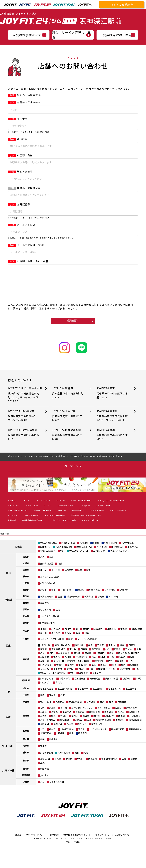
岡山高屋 (53, 745)
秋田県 (26, 582)
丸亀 (86, 759)
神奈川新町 (46, 688)
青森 (51, 563)
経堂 (132, 663)
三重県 (26, 701)
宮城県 (26, 576)
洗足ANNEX (81, 663)
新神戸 (52, 735)
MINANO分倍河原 (106, 675)
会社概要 (18, 841)
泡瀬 (42, 788)
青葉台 (59, 688)
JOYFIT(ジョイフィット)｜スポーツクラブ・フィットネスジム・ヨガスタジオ (79, 844)
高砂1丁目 (45, 765)
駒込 (123, 671)
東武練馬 (44, 675)
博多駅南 (92, 765)
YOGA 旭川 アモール (79, 557)
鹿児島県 (26, 781)
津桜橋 (52, 701)
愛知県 (26, 694)
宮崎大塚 (44, 775)
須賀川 (43, 596)
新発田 (101, 603)
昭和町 (75, 722)
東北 (8, 579)
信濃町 (120, 667)
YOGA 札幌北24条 (49, 549)
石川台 (68, 663)
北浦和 (43, 635)
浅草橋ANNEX (58, 655)
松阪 (63, 701)
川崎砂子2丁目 (47, 685)
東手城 (43, 752)
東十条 (73, 655)
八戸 (42, 563)
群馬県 (26, 629)
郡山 (53, 596)
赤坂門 (69, 765)
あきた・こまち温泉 (50, 583)
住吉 (124, 765)
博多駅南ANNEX (109, 765)
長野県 (26, 609)
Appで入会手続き (121, 5)
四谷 (110, 667)
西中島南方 (131, 714)
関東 (8, 652)
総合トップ (13, 506)
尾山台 (57, 667)
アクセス (48, 512)
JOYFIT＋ (60, 506)
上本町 (43, 722)
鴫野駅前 (109, 718)
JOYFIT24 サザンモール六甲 (25, 401)
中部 (8, 698)
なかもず (82, 730)
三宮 (42, 735)
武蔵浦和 (98, 635)
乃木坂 (100, 651)
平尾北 (58, 765)
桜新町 (122, 663)
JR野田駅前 (135, 722)
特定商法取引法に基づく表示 (76, 841)
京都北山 (60, 708)
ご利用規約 (54, 841)
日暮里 (117, 655)
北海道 (18, 553)
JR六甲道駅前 (67, 735)
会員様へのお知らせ (43, 516)
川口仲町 (56, 635)
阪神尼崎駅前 (135, 735)
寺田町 (64, 722)
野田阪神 (109, 722)
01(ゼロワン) (99, 557)
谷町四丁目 (134, 718)
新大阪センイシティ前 (82, 714)
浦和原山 (111, 635)
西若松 (81, 596)
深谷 (87, 639)
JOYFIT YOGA (43, 506)
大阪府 (26, 722)
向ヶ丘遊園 (95, 685)
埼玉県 (26, 637)
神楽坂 (59, 671)
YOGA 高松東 (64, 759)
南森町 (52, 714)
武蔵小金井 (125, 675)
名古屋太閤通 (47, 695)
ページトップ (73, 472)
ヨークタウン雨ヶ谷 (50, 622)
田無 (137, 675)
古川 (89, 576)
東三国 (64, 714)
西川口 (68, 635)
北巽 (53, 722)
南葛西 (88, 659)
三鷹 (91, 675)
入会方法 (86, 512)
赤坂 (90, 651)
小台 (107, 655)
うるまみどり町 (57, 788)
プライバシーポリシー (36, 841)
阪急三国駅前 (104, 714)
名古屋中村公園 (65, 695)
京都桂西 (122, 708)
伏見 (102, 708)
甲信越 (8, 606)
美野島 (134, 765)
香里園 (70, 730)
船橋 (70, 645)
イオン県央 (114, 603)
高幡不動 (83, 679)
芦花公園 (44, 667)
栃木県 (26, 622)
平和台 (81, 675)
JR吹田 (79, 726)
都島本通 (67, 718)
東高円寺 (83, 671)
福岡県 (26, 767)
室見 (42, 769)
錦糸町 (77, 659)
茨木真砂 (120, 726)
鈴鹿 (42, 701)
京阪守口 (58, 730)
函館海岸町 (46, 553)
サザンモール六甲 (98, 735)
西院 (111, 708)
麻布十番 (79, 651)
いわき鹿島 (94, 596)
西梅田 (121, 722)
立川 (72, 679)
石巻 (80, 576)
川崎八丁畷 (64, 685)
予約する (62, 516)
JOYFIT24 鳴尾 (113, 441)
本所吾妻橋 (64, 659)
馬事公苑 (99, 667)
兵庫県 (26, 737)
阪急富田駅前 (135, 726)
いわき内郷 (110, 596)
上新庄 (43, 718)
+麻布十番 (45, 651)
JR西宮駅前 (46, 739)
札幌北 (96, 549)
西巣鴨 (84, 655)
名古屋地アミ (115, 695)
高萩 (58, 616)
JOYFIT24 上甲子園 (68, 422)
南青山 (112, 651)
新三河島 (96, 655)
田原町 (132, 651)
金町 (51, 659)
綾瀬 (139, 655)
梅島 (42, 659)
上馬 (112, 663)
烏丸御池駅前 (75, 708)
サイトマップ (98, 841)
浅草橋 (43, 655)
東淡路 (54, 718)
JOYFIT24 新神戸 (68, 399)
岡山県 (26, 745)
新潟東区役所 (73, 603)
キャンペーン (14, 512)
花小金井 (97, 679)
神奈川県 (26, 686)
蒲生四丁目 (94, 718)
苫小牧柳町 (102, 553)
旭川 (62, 557)
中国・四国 (8, 752)
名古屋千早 (83, 695)
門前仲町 (100, 659)
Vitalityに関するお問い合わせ (111, 506)
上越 (60, 603)
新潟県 (26, 602)
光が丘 (70, 675)
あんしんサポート (90, 526)
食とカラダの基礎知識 (55, 521)
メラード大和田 (48, 726)
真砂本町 (44, 781)
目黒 (103, 663)
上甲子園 (60, 739)
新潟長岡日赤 (47, 603)
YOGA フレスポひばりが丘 (53, 679)
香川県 (26, 758)
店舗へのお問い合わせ (18, 516)
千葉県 (26, 645)
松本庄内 (44, 609)
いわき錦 (124, 596)
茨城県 (26, 615)
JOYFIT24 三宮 (113, 399)
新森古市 (80, 718)
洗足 (94, 663)
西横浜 (139, 685)
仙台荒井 (56, 576)
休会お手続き (78, 516)
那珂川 (80, 765)
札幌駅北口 (117, 553)
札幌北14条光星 (48, 557)
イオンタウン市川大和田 (52, 645)
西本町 (97, 722)
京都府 (26, 708)
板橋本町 (134, 671)
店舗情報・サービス (67, 512)
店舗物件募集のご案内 (32, 526)
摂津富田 (44, 730)
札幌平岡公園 (110, 549)
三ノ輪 (128, 655)
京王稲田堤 (80, 685)
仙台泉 (43, 576)
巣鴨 (114, 671)
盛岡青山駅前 (47, 570)
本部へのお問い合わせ (81, 506)
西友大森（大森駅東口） (130, 659)
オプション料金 (97, 516)
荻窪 (94, 671)
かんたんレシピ (32, 521)
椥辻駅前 (91, 708)
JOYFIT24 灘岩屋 (113, 422)
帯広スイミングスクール (122, 557)
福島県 (26, 596)
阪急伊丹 (83, 739)
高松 (77, 759)
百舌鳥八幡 (97, 730)
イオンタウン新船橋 (87, 645)
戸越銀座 (44, 663)
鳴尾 (71, 739)
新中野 (71, 671)
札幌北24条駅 (68, 549)
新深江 (121, 718)
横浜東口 (127, 685)
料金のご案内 (32, 512)
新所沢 (68, 639)
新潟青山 (88, 603)
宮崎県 (26, 775)
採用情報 (12, 526)
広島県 (26, 752)
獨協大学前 (137, 635)
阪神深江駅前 (118, 735)
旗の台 (57, 663)
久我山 (104, 671)
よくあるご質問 (103, 512)
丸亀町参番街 (47, 759)
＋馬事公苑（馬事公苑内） (77, 667)
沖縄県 (26, 788)
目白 (131, 667)
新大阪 (118, 714)
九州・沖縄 (8, 776)
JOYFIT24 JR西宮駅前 (24, 422)
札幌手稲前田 (128, 549)
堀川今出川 (46, 708)
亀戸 (111, 659)
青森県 (26, 563)
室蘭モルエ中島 (84, 553)
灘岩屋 (81, 735)
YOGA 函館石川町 (64, 553)
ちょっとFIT (13, 521)
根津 (122, 651)
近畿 (8, 723)
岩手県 (26, 569)
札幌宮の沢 (133, 553)
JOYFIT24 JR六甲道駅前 (24, 441)
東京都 (26, 665)
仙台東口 (69, 576)
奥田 (42, 745)
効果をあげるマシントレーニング (86, 521)
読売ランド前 (112, 685)
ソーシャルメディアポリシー (120, 841)
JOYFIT (27, 506)
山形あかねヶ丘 (48, 589)
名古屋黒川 (98, 695)
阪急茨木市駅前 (103, 726)
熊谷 (78, 639)
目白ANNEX (46, 671)
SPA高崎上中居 (47, 629)
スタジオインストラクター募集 (62, 526)
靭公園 (86, 722)
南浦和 (86, 635)
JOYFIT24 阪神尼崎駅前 (68, 441)
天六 (42, 714)
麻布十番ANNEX (62, 651)
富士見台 (58, 675)
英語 (68, 848)
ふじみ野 (56, 639)
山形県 (26, 589)
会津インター (67, 596)
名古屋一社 (131, 695)
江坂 (89, 726)
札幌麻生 (84, 549)
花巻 (60, 570)
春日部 (43, 639)
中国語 (77, 848)
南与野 (124, 635)
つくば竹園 (46, 616)
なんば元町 (65, 726)
